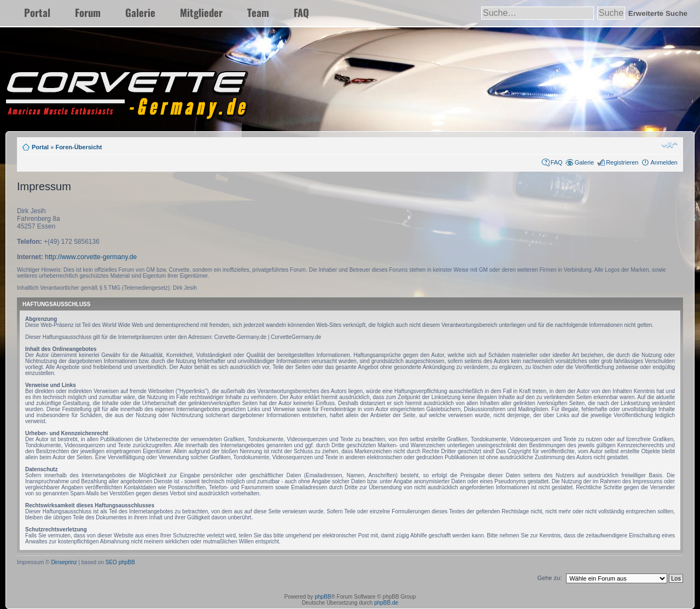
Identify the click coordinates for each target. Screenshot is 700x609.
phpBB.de (386, 603)
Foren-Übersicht (78, 147)
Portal (37, 12)
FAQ (301, 12)
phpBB (323, 597)
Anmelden (664, 162)
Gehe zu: (549, 578)
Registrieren (622, 162)
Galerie (140, 12)
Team (258, 12)
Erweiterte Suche (658, 13)
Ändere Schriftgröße (670, 145)
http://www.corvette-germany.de (91, 257)
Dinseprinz (64, 562)
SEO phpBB (120, 562)
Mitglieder (201, 12)
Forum (88, 12)
